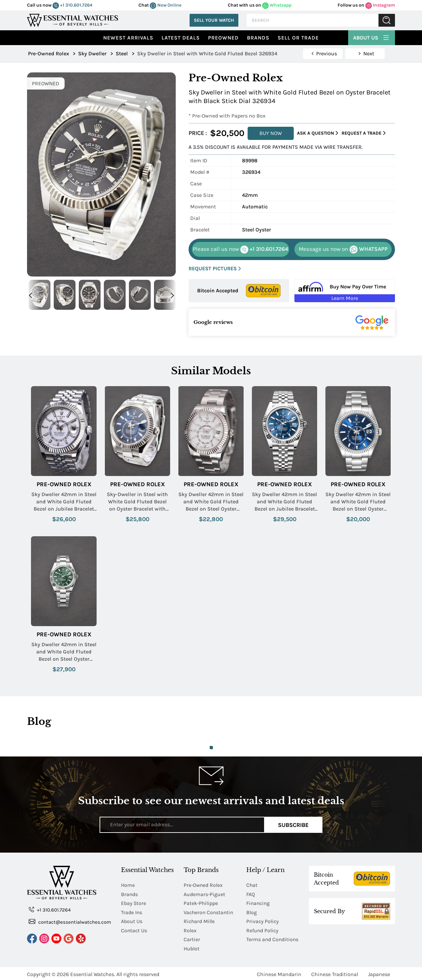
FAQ (251, 894)
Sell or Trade (298, 38)
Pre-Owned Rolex (64, 484)
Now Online (166, 5)
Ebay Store (134, 903)
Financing (258, 903)
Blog (252, 912)
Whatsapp (277, 5)
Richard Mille (199, 921)
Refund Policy (262, 929)
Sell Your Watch (214, 20)
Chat (252, 885)
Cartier (192, 938)
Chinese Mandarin (279, 973)
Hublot (192, 947)
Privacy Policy (262, 921)
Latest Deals (181, 38)
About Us (372, 37)
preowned (223, 38)
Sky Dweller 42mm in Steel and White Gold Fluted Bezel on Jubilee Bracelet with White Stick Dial (64, 502)
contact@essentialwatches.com (70, 922)
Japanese (379, 973)
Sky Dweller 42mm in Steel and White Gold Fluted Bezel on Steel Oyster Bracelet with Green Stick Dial (64, 652)
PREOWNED (46, 83)
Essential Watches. (93, 973)
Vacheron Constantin (209, 912)
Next (172, 295)
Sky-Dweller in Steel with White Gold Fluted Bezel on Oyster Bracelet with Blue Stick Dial (137, 502)
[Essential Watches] (73, 20)
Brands (258, 38)
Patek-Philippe (201, 903)
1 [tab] (211, 748)
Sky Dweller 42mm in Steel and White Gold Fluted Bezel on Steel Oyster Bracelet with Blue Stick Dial (358, 502)
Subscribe (293, 825)
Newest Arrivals (128, 38)
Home (128, 885)
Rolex (190, 929)
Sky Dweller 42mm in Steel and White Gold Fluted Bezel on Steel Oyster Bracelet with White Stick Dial (211, 502)
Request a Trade (364, 133)
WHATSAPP (343, 250)
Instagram (380, 5)
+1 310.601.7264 (72, 5)
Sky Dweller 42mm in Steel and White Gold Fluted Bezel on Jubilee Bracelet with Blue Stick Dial (285, 502)
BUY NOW (271, 133)
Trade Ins (132, 912)
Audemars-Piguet (205, 894)
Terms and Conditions (273, 938)
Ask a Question (318, 133)
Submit (387, 20)
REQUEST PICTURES (215, 269)
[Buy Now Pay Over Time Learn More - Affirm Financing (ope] (345, 291)
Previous (30, 295)
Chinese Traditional (335, 973)
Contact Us (134, 929)
